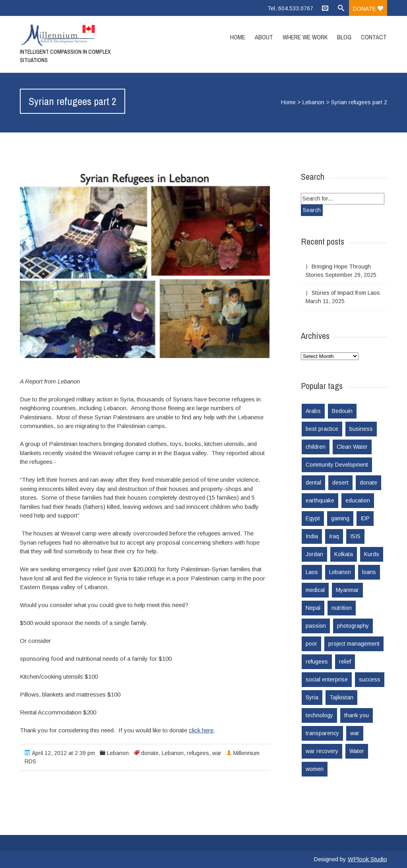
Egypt (313, 518)
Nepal (313, 608)
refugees (198, 753)
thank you (357, 715)
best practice (322, 429)
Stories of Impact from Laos (346, 293)
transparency (322, 733)
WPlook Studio (367, 859)
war (217, 753)
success (370, 679)
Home (238, 37)
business (361, 429)
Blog (344, 37)
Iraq (334, 536)
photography (353, 626)
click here (201, 730)
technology (319, 715)
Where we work (305, 37)
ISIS (355, 536)
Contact (374, 37)
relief (345, 662)
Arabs (313, 411)
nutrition (342, 608)
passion (316, 626)
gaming (340, 518)
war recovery (322, 751)
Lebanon (313, 102)
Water (357, 751)
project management (354, 644)
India (312, 536)
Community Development (337, 465)
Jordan (314, 554)
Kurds (372, 554)
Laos (312, 572)
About (264, 37)
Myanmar (347, 590)
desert (340, 483)
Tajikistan (341, 697)
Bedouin (342, 411)
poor (311, 644)
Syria (312, 697)
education (358, 500)
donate (150, 753)
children (316, 447)
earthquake (320, 500)
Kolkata (344, 554)
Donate (368, 9)
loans (369, 572)
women (315, 769)
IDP (365, 518)
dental (313, 483)
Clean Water (352, 447)
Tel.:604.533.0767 (290, 8)
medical (315, 590)
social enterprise (327, 679)
